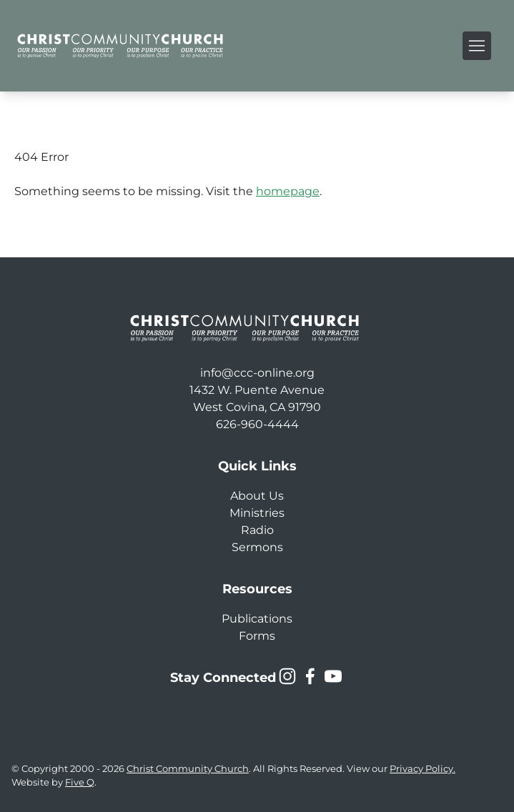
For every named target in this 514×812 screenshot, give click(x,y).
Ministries (257, 513)
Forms (257, 636)
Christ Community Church (188, 769)
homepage (288, 191)
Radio (257, 530)
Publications (257, 619)
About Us (257, 496)
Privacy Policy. (422, 769)
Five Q (80, 782)
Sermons (257, 547)
